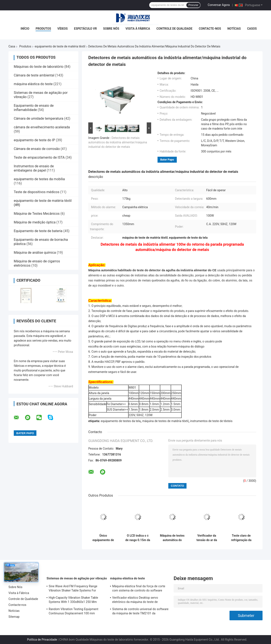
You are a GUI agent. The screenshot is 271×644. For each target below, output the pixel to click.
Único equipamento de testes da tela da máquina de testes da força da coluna (103, 538)
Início (25, 29)
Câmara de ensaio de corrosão (37, 149)
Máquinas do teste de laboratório (39, 67)
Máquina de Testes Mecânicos (37, 214)
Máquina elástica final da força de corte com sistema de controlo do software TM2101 (139, 589)
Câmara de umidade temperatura (39, 118)
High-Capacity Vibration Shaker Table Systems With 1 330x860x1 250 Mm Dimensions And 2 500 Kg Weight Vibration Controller (73, 600)
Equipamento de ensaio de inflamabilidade (34, 108)
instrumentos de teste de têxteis (211, 421)
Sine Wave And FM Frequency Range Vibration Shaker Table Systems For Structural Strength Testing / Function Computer (74, 589)
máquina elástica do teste (33, 84)
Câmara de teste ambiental (34, 75)
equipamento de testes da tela (121, 421)
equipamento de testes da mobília (39, 179)
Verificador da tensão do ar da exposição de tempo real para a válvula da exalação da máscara (207, 538)
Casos (252, 29)
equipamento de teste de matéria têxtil (60, 46)
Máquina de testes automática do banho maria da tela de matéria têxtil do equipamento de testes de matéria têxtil (172, 538)
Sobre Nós (111, 29)
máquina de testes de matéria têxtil (165, 421)
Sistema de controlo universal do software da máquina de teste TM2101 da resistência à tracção (140, 612)
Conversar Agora (219, 5)
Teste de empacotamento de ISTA (39, 157)
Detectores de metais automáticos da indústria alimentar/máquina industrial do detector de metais (118, 142)
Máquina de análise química (35, 253)
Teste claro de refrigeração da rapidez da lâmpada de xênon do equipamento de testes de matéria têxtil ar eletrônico (241, 538)
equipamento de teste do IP (34, 140)
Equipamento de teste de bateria (38, 231)
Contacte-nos (210, 29)
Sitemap (14, 617)
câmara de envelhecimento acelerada (42, 127)
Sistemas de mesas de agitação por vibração (77, 578)
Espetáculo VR (86, 29)
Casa (12, 46)
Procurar (193, 5)
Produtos (43, 29)
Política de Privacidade (42, 640)
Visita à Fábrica (138, 29)
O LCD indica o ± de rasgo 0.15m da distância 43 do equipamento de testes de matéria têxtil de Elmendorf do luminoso (138, 538)
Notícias (234, 29)
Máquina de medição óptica (35, 222)
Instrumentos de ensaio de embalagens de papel (34, 168)
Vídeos (63, 29)
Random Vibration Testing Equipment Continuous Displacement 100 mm (73, 611)
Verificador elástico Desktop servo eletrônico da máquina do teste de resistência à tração (135, 600)
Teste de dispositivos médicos (37, 192)
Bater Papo (167, 160)
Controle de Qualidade (174, 29)
